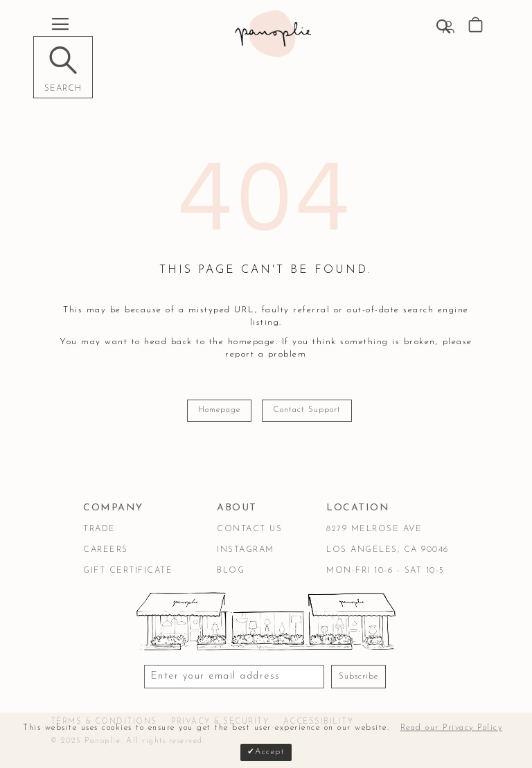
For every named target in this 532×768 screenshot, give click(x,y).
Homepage (219, 410)
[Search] (63, 67)
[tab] (128, 508)
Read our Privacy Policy (452, 728)
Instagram (246, 550)
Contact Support (307, 410)
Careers (106, 550)
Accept (270, 752)
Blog (231, 571)
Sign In (449, 27)
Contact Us (249, 529)
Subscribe (358, 677)
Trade (99, 529)
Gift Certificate (128, 571)
